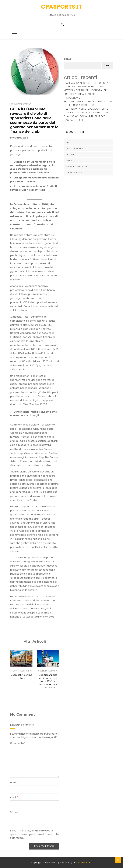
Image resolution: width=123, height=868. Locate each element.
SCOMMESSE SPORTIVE (21, 104)
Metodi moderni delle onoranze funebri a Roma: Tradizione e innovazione (85, 94)
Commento (18, 743)
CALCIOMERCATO (74, 148)
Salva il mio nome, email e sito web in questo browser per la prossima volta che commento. (35, 834)
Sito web (15, 812)
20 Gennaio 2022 (19, 138)
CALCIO (70, 142)
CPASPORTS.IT (62, 7)
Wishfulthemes (84, 862)
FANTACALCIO (73, 160)
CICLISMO (70, 154)
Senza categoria (75, 173)
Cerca (68, 59)
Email (14, 797)
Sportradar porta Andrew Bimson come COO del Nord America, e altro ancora (48, 681)
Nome (15, 782)
